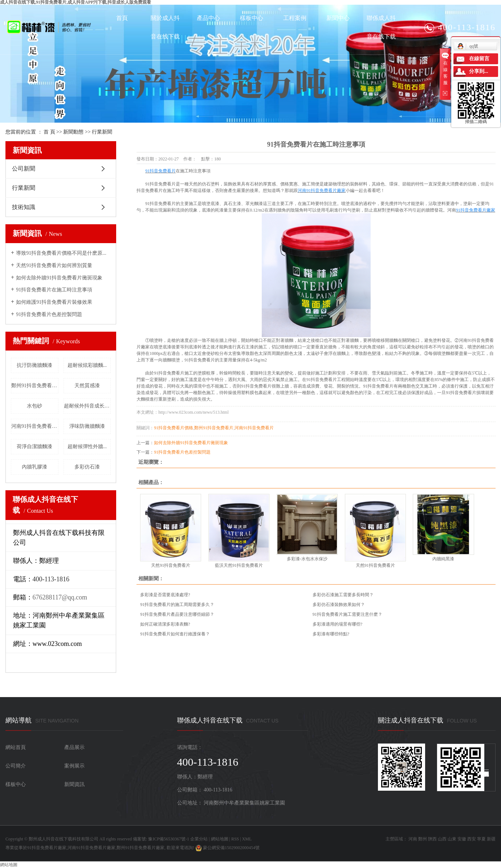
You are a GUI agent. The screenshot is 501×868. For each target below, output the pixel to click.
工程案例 (295, 18)
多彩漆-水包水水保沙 (307, 559)
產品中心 (208, 18)
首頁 (122, 18)
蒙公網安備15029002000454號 (227, 848)
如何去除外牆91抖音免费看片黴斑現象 (59, 278)
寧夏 (481, 839)
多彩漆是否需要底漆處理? (165, 595)
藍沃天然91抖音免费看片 (239, 565)
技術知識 (24, 207)
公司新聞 (24, 169)
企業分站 (199, 839)
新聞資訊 (74, 784)
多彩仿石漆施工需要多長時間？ (343, 595)
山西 (442, 839)
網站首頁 (16, 747)
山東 (452, 839)
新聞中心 (338, 18)
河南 (413, 839)
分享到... (479, 71)
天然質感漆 (87, 386)
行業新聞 (102, 132)
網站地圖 (220, 839)
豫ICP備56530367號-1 (169, 839)
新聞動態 (73, 132)
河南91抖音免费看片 (254, 428)
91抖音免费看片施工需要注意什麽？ (347, 614)
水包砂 (34, 406)
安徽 (462, 839)
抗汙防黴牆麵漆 (34, 365)
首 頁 (49, 132)
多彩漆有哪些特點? (331, 634)
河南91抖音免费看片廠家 (35, 426)
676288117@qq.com (60, 597)
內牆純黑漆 (443, 559)
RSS (235, 839)
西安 (472, 839)
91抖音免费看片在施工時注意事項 (54, 290)
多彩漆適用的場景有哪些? (337, 624)
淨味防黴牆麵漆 (87, 426)
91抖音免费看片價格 (174, 428)
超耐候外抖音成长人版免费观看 (87, 406)
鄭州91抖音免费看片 (214, 428)
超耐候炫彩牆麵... (87, 365)
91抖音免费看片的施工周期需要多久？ (177, 605)
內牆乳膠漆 (34, 467)
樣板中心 (252, 18)
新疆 (491, 839)
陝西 (432, 839)
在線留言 (479, 59)
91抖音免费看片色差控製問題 (49, 314)
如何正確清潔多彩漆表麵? (165, 624)
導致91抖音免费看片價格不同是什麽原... (61, 253)
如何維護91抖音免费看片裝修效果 (54, 302)
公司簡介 (16, 766)
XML (247, 839)
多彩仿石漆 (87, 467)
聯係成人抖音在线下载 (381, 27)
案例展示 (74, 766)
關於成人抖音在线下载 (165, 27)
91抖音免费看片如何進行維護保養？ (175, 634)
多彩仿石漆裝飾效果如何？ (339, 605)
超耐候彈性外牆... (87, 447)
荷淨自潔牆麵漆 (34, 447)
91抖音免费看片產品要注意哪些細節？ (177, 614)
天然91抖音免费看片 (171, 565)
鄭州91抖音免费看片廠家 (35, 386)
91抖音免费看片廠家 (47, 848)
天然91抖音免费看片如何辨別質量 (54, 265)
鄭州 (423, 839)
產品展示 (74, 747)
